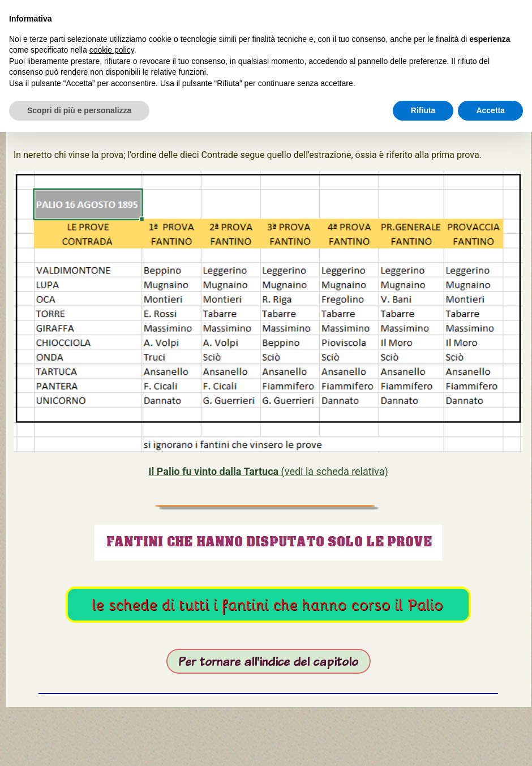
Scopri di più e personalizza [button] (79, 110)
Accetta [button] (490, 110)
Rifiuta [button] (423, 110)
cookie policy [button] (112, 50)
